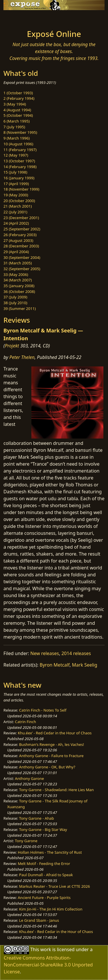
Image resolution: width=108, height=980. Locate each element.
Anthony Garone (30, 778)
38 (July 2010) (15, 303)
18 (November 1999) (21, 189)
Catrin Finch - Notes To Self (43, 710)
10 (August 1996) (18, 144)
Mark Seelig (85, 665)
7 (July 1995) (14, 127)
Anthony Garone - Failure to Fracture (51, 756)
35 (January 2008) (19, 286)
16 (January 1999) (19, 178)
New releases (44, 653)
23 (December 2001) (21, 218)
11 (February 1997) (20, 150)
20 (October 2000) (19, 201)
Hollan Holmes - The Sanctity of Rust (50, 852)
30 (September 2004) (22, 257)
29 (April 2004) (16, 252)
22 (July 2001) (15, 212)
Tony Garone (26, 841)
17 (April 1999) (16, 184)
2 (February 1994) (19, 98)
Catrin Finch (25, 722)
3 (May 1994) (15, 104)
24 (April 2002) (16, 223)
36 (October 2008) (19, 291)
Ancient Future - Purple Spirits (44, 898)
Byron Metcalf (55, 665)
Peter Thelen (22, 357)
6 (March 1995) (17, 121)
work (46, 949)
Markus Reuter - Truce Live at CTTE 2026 (54, 886)
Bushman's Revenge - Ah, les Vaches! (51, 744)
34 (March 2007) (18, 280)
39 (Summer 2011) (20, 309)
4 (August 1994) (17, 110)
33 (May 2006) (16, 274)
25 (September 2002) (22, 229)
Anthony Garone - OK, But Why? (47, 767)
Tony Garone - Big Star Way (43, 829)
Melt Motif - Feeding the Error (44, 864)
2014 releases (76, 653)
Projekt (12, 346)
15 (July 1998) (15, 172)
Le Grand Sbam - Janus (39, 920)
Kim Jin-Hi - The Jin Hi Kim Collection (51, 909)
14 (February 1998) (20, 167)
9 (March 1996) (17, 138)
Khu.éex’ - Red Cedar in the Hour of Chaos (55, 733)
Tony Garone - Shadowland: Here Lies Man (56, 790)
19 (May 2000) (16, 195)
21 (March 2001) (18, 206)
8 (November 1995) (20, 132)
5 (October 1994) (18, 115)
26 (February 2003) (20, 235)
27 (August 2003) (18, 240)
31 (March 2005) (18, 263)
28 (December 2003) (21, 246)
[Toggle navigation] (18, 18)
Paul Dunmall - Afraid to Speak (46, 875)
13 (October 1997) (19, 161)
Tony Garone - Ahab (36, 818)
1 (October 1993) (18, 93)
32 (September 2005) (22, 269)
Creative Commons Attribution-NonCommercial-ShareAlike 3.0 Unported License (48, 965)
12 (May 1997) (16, 155)
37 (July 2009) (15, 297)
